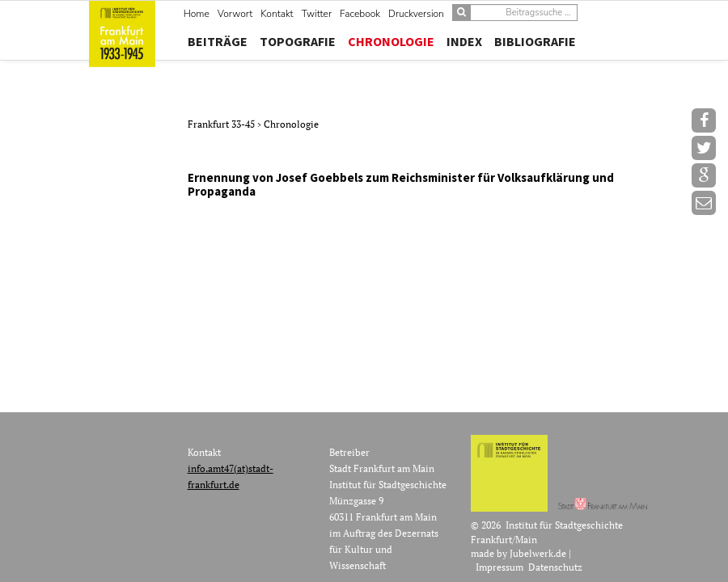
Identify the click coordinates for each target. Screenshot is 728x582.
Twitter (317, 14)
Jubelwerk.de (538, 553)
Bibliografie (535, 41)
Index (464, 41)
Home (197, 14)
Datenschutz (555, 567)
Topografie (298, 41)
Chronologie (391, 41)
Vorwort (235, 14)
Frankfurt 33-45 (222, 124)
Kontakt (277, 14)
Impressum (499, 567)
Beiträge (218, 41)
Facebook (360, 14)
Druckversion (416, 14)
